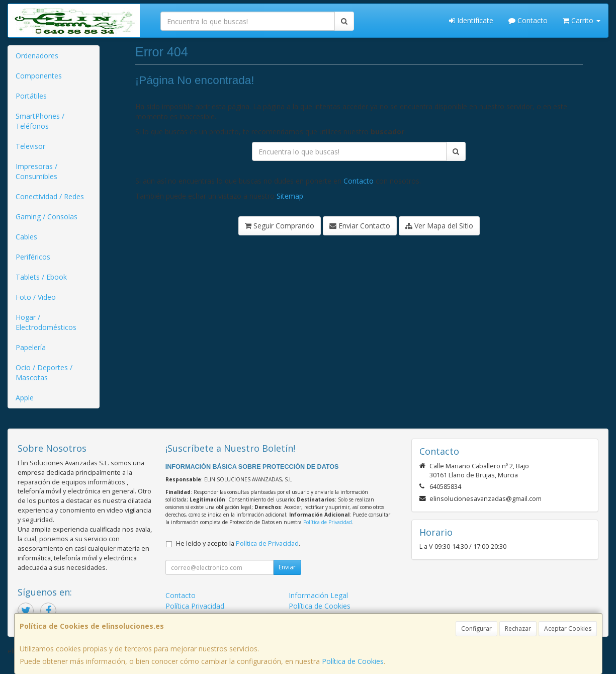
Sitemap (290, 196)
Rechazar (518, 628)
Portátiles (31, 96)
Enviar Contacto (360, 226)
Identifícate (471, 20)
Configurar (476, 628)
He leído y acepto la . (238, 543)
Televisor (30, 146)
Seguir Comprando (280, 226)
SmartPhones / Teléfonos (40, 121)
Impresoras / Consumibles (36, 171)
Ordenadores (37, 56)
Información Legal (318, 595)
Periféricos (33, 257)
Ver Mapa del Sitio (439, 226)
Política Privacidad (195, 606)
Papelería (31, 347)
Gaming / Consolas (47, 217)
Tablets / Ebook (41, 277)
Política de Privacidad (328, 522)
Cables (26, 237)
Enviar (287, 567)
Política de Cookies (353, 661)
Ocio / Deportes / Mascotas (44, 372)
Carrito (582, 20)
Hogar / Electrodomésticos (46, 322)
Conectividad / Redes (50, 196)
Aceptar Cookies (568, 628)
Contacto (528, 20)
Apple (25, 398)
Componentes (39, 76)
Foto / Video (36, 297)
